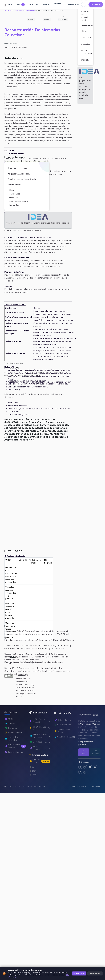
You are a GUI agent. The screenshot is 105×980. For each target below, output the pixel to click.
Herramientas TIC (14, 740)
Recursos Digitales (15, 760)
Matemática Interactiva (12, 746)
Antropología (30, 10)
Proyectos (11, 735)
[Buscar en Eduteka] (84, 5)
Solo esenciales (95, 973)
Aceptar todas (79, 973)
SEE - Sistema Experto (16, 754)
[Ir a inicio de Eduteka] (4, 5)
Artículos (10, 726)
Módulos (10, 731)
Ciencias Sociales (18, 10)
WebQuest (8, 10)
